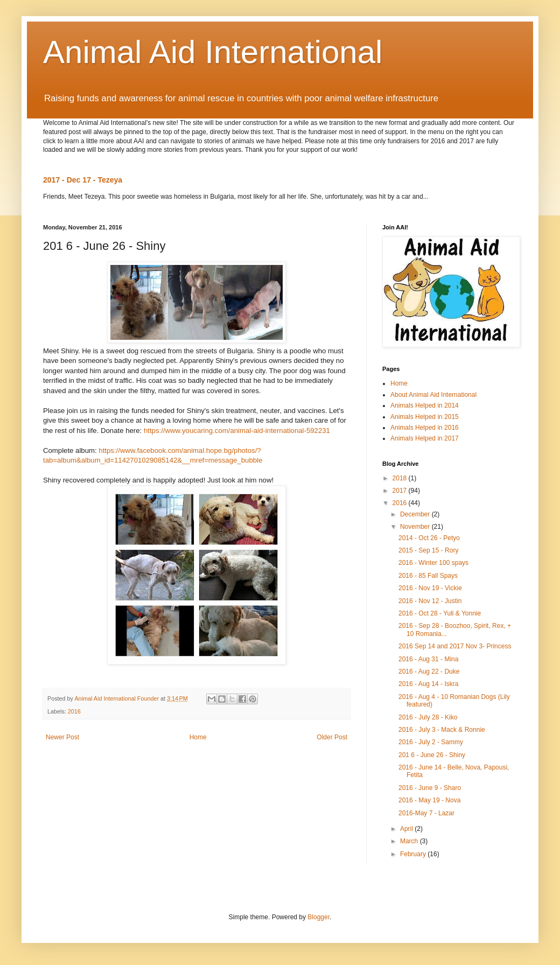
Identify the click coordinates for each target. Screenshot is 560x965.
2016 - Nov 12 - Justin (430, 601)
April (407, 829)
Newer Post (62, 737)
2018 (401, 478)
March (410, 841)
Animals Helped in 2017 (425, 438)
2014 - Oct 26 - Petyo (429, 538)
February (414, 854)
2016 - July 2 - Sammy (431, 742)
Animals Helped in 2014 (425, 405)
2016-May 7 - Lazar (426, 813)
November (416, 527)
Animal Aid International (213, 52)
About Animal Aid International (433, 395)
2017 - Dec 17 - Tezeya (83, 180)
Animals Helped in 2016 (425, 428)
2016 (74, 711)
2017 (401, 491)
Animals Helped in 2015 (425, 417)
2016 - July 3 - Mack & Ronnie (442, 730)
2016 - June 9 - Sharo (430, 788)
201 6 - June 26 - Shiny (432, 755)
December (416, 514)
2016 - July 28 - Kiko (428, 717)
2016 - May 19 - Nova (429, 800)
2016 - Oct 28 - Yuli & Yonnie (440, 613)
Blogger (318, 917)
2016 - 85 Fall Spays (428, 576)
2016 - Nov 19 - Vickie (430, 588)
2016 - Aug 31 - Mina (428, 659)
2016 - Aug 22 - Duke (429, 672)
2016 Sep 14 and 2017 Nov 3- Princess (455, 646)
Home (198, 737)
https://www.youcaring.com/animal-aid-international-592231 (237, 431)
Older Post (332, 737)
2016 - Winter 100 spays (433, 563)
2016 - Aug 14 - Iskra (428, 684)
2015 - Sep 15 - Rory (428, 550)
